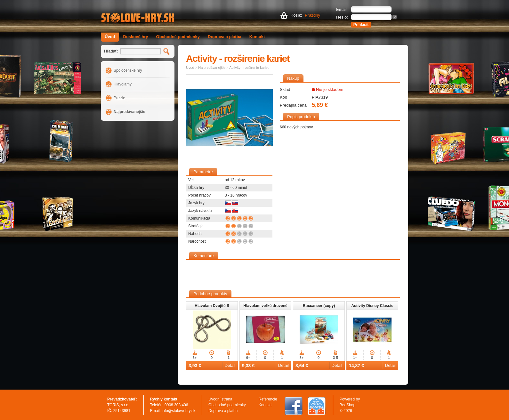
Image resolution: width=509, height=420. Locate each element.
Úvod (110, 37)
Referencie (268, 399)
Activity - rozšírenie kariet (249, 68)
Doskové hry (136, 37)
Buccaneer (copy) (319, 306)
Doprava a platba (225, 37)
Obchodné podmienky (178, 37)
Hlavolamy (123, 84)
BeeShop (347, 405)
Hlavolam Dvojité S (212, 306)
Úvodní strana (220, 399)
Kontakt (257, 37)
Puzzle (119, 98)
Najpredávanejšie (129, 112)
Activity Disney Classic (372, 306)
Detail (230, 365)
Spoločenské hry (128, 70)
